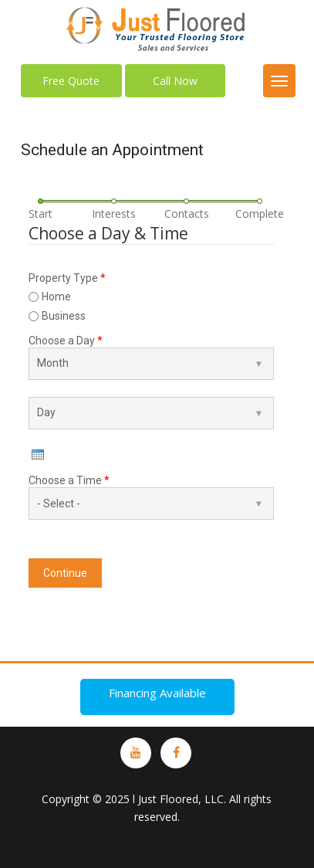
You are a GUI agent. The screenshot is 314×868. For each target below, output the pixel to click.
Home (56, 297)
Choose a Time (69, 480)
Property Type (67, 278)
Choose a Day (66, 341)
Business (64, 316)
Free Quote (71, 81)
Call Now (175, 81)
